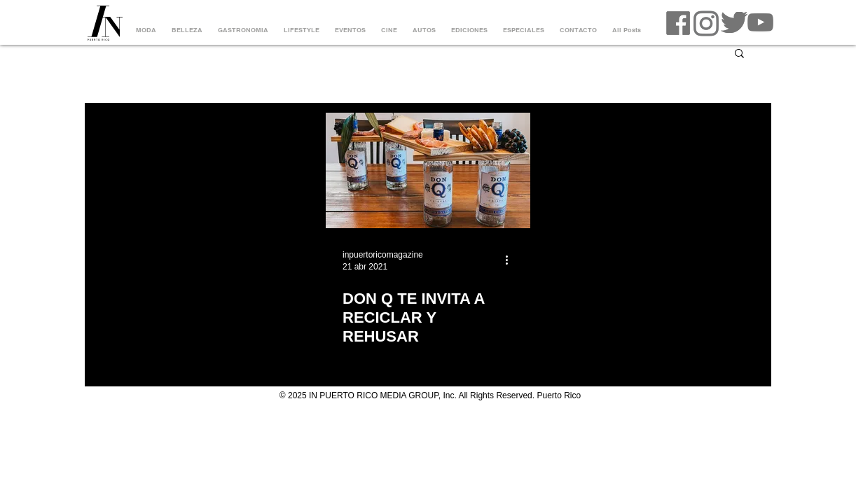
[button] (739, 54)
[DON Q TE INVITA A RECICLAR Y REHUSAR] (428, 170)
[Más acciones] (511, 260)
